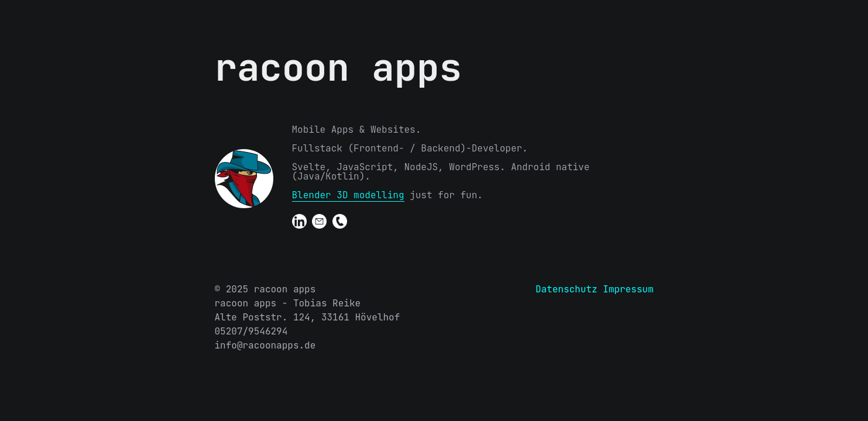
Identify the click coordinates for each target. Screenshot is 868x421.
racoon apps (338, 67)
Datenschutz (567, 289)
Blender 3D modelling (348, 195)
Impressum (628, 289)
